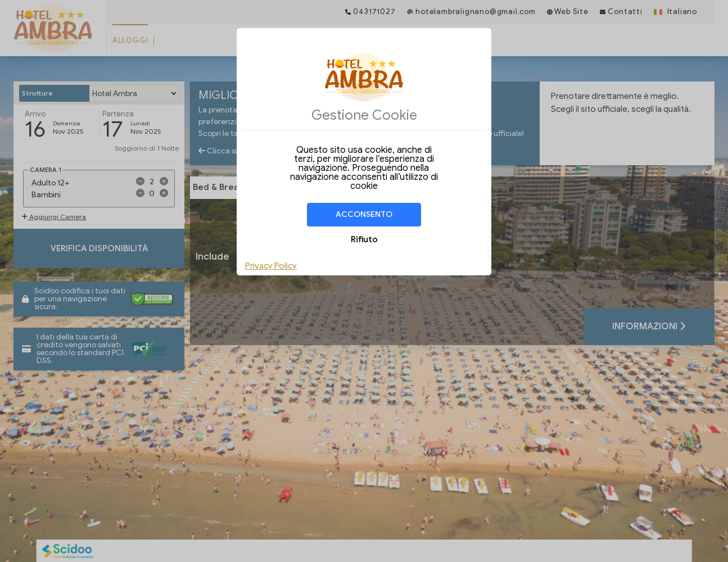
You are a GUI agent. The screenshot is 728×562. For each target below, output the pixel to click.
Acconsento (364, 214)
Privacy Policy (271, 266)
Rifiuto (364, 239)
